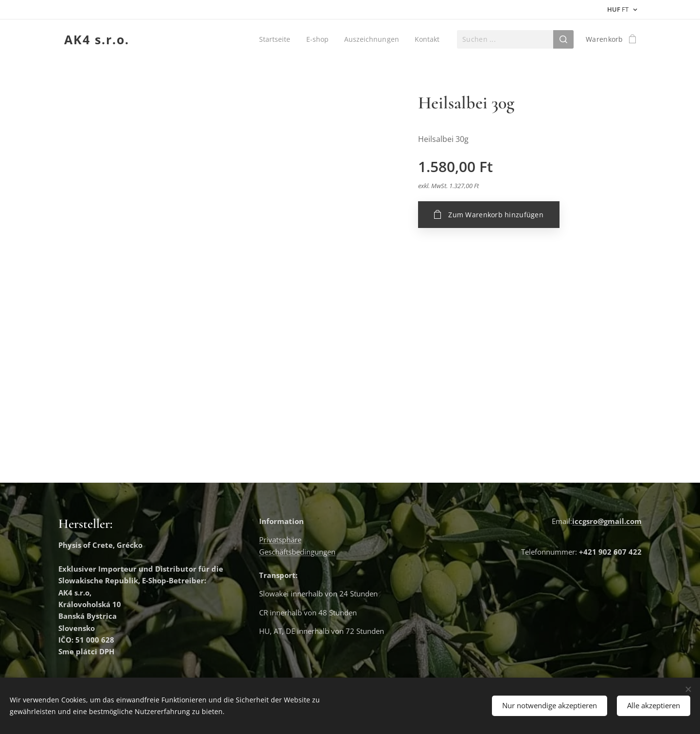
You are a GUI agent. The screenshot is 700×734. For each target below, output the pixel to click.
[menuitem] (274, 39)
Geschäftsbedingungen (297, 552)
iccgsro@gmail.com (607, 521)
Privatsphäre (280, 540)
